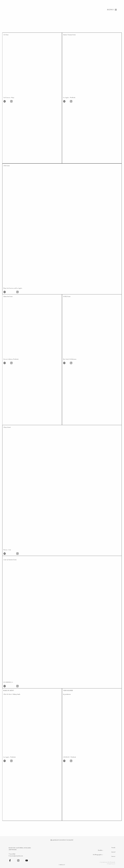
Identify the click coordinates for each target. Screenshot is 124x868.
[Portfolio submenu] (103, 851)
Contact (113, 856)
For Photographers (98, 856)
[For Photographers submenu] (103, 856)
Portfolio (100, 851)
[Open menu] (112, 10)
